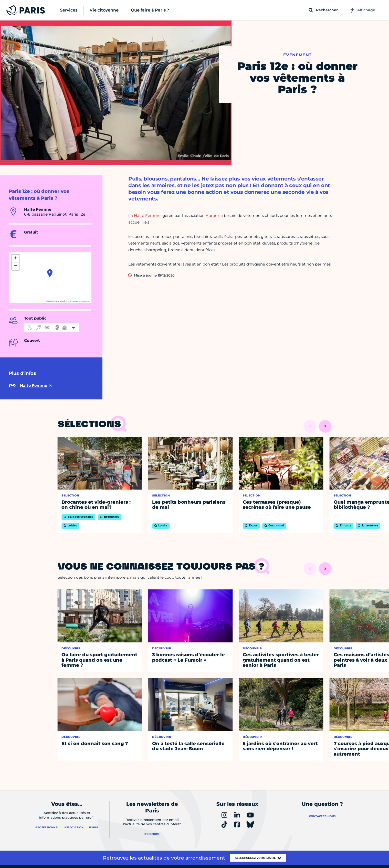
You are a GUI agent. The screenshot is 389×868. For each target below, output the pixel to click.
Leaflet (50, 301)
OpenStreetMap (73, 301)
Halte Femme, (148, 215)
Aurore (212, 215)
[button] (50, 273)
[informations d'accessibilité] (52, 327)
